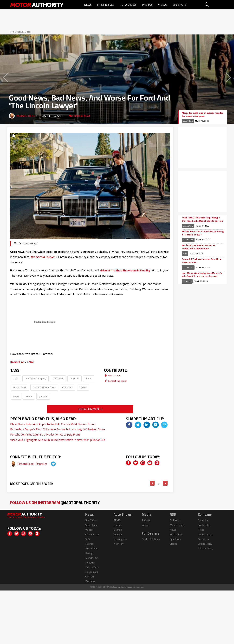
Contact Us (204, 525)
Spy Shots (180, 5)
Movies (83, 387)
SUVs (185, 253)
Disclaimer (204, 539)
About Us (203, 520)
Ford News (58, 379)
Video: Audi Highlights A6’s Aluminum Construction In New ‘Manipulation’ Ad (58, 440)
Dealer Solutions (151, 539)
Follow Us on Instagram (55, 502)
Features (90, 581)
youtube (43, 396)
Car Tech (90, 577)
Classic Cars (188, 226)
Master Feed (177, 525)
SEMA (117, 520)
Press (201, 530)
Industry (90, 563)
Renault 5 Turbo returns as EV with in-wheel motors (202, 261)
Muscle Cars (92, 558)
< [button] (152, 483)
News (88, 5)
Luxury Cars (188, 121)
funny (88, 379)
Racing (89, 553)
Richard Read (26, 116)
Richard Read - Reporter (33, 464)
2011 (16, 379)
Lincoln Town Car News (44, 387)
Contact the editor (115, 381)
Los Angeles (120, 539)
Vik (31, 362)
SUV (88, 539)
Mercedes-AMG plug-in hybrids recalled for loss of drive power (203, 115)
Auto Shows (128, 5)
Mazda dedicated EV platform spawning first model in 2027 (203, 233)
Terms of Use (205, 534)
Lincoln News (20, 387)
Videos (163, 5)
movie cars (68, 387)
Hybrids (89, 544)
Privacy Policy (205, 548)
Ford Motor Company (36, 379)
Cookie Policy (205, 544)
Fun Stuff (75, 379)
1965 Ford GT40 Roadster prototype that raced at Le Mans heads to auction (202, 219)
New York (119, 544)
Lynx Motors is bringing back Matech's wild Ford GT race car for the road (202, 275)
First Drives (106, 5)
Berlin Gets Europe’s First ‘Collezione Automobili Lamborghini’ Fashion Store (58, 429)
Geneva (118, 534)
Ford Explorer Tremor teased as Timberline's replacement (198, 247)
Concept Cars (92, 534)
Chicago (118, 525)
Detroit (118, 530)
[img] (129, 425)
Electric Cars (188, 240)
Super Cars (91, 525)
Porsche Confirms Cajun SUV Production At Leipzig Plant (45, 434)
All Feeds (175, 520)
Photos (147, 5)
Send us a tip (113, 375)
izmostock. (140, 587)
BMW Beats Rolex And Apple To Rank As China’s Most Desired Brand (53, 424)
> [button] (165, 483)
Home (13, 32)
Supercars (187, 281)
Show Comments (90, 409)
